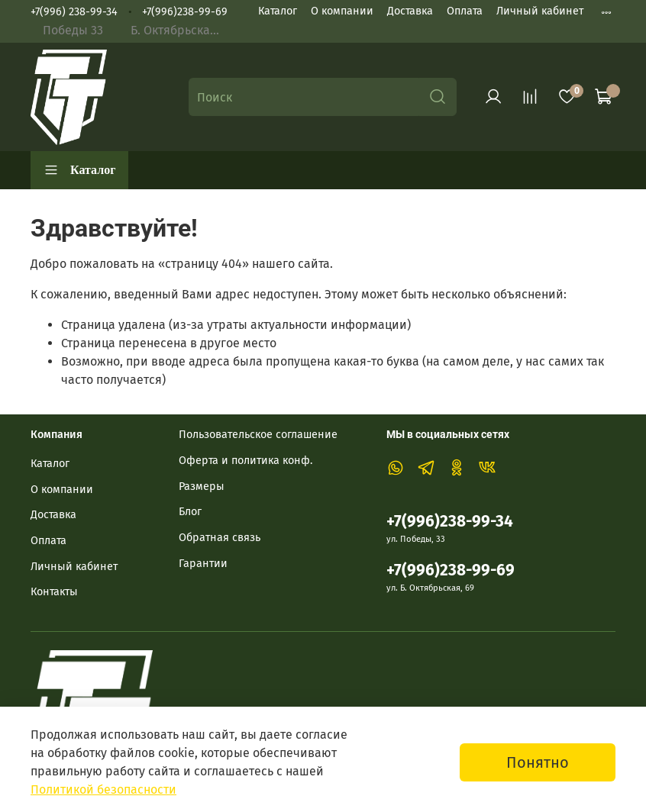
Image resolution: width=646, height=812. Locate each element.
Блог (190, 512)
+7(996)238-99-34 (450, 522)
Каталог (278, 11)
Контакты (54, 592)
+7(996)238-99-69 (185, 12)
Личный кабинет (540, 11)
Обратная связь (220, 538)
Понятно (538, 762)
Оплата (465, 11)
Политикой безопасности (103, 789)
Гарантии (203, 564)
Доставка (410, 11)
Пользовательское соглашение (258, 435)
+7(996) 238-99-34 (74, 12)
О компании (342, 11)
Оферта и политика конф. (245, 461)
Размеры (202, 487)
